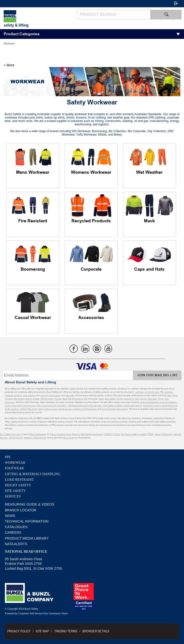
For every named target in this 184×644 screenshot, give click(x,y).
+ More (9, 65)
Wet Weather (149, 172)
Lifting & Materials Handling (33, 474)
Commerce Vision (58, 614)
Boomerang (33, 269)
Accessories (91, 318)
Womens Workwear (91, 172)
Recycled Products (91, 221)
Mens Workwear (33, 172)
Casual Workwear (33, 318)
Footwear (14, 468)
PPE (8, 457)
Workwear (15, 463)
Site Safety (15, 491)
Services (13, 496)
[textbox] (114, 15)
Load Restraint (19, 480)
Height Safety (18, 485)
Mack (149, 221)
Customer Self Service (31, 614)
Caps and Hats (149, 269)
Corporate (91, 269)
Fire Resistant (33, 221)
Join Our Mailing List (157, 375)
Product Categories (22, 34)
